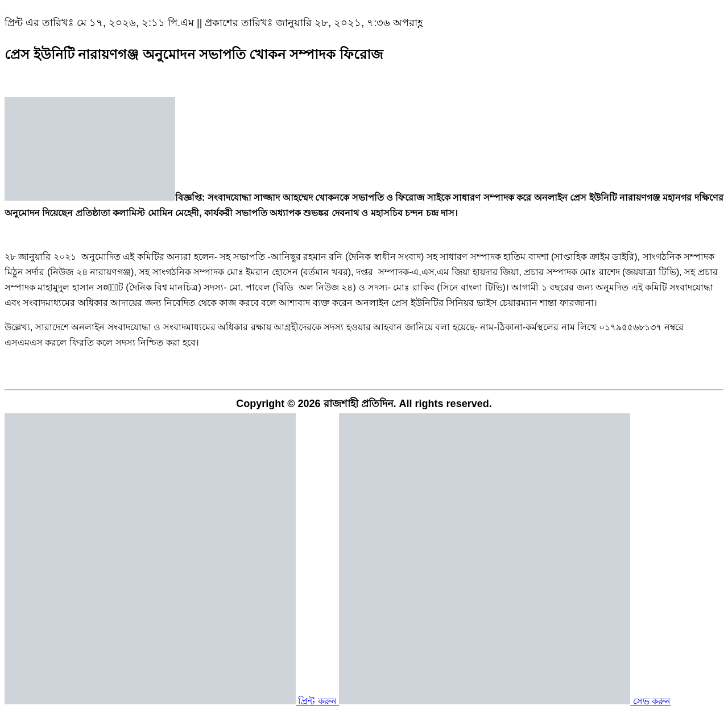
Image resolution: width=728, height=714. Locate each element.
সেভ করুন (505, 701)
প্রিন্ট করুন (172, 701)
